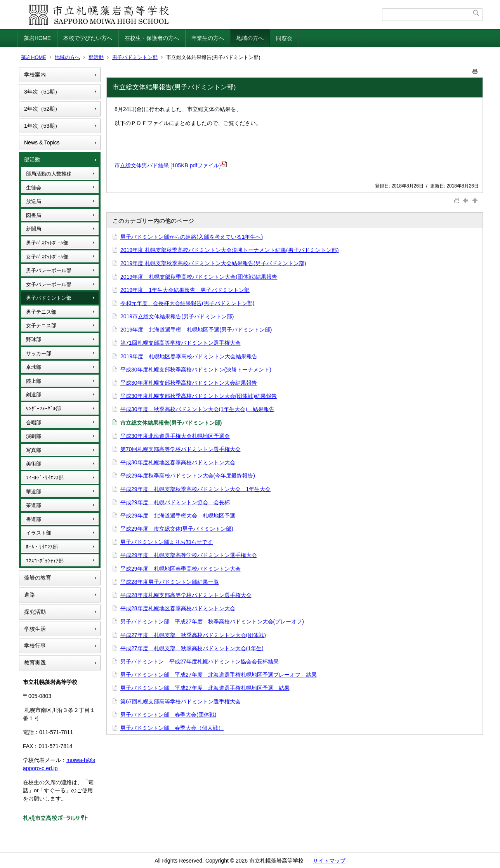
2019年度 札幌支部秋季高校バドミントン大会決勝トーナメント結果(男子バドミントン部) (229, 250)
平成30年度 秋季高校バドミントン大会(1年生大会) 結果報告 (197, 409)
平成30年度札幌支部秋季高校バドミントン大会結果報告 (189, 383)
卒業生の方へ (208, 38)
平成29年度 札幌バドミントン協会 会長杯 (175, 502)
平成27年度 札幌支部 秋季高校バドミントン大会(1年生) (192, 648)
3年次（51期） (42, 92)
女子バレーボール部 (49, 284)
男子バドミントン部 (135, 57)
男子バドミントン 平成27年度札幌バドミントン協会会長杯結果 (200, 661)
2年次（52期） (42, 109)
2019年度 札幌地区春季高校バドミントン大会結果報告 (189, 356)
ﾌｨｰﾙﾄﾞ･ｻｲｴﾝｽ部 (45, 478)
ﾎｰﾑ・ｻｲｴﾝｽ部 (42, 547)
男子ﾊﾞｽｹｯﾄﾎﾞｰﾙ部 (47, 243)
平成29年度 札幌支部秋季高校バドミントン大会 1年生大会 (195, 489)
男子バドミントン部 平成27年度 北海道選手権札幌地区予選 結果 (205, 688)
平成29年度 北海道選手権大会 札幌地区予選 (178, 516)
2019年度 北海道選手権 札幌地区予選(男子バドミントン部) (196, 330)
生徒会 (34, 188)
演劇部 (34, 436)
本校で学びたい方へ (88, 38)
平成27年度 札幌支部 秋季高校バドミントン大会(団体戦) (193, 635)
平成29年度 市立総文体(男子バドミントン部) (177, 529)
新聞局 (34, 229)
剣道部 (34, 395)
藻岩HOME (37, 38)
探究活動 (35, 612)
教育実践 (35, 663)
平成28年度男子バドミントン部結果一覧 (170, 582)
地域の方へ (250, 38)
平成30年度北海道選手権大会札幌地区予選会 (175, 436)
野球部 (34, 339)
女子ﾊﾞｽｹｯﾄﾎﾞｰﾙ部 (47, 257)
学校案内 (35, 75)
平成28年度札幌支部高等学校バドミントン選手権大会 (186, 595)
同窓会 (284, 38)
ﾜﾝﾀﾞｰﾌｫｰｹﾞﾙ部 (43, 409)
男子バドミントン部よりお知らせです (167, 542)
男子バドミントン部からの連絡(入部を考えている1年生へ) (192, 237)
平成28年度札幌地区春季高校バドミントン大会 (178, 608)
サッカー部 (39, 353)
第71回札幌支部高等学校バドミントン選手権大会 (181, 343)
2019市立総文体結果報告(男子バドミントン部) (177, 316)
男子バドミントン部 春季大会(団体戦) (168, 715)
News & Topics (42, 142)
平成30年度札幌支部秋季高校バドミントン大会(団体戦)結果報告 (199, 396)
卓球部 (34, 367)
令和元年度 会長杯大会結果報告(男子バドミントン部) (187, 303)
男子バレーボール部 (49, 270)
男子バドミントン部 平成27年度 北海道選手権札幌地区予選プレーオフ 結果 (219, 675)
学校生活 (35, 629)
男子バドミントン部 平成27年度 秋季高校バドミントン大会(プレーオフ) (212, 621)
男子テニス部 (41, 312)
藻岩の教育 (38, 578)
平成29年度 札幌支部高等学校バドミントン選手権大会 (189, 555)
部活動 (96, 57)
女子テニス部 (41, 325)
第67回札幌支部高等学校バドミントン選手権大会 (181, 701)
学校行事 (35, 646)
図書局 (34, 215)
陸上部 (34, 381)
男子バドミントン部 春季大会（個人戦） (172, 728)
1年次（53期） (42, 126)
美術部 (34, 464)
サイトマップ (329, 861)
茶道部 (34, 505)
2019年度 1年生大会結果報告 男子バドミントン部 (185, 290)
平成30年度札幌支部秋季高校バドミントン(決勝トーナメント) (196, 370)
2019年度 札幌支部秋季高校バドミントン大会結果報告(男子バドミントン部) (213, 263)
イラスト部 (39, 533)
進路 (30, 595)
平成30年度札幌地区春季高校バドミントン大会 (178, 462)
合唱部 (34, 423)
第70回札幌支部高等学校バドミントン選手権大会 (181, 449)
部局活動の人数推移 (49, 174)
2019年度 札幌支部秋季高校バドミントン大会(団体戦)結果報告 (199, 277)
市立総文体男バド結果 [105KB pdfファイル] (171, 165)
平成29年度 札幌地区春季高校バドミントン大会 (181, 569)
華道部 (34, 492)
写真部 (34, 450)
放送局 (34, 201)
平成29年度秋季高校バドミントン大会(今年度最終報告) (188, 476)
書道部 (34, 519)
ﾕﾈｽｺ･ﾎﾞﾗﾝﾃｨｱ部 (45, 561)
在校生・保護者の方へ (152, 38)
